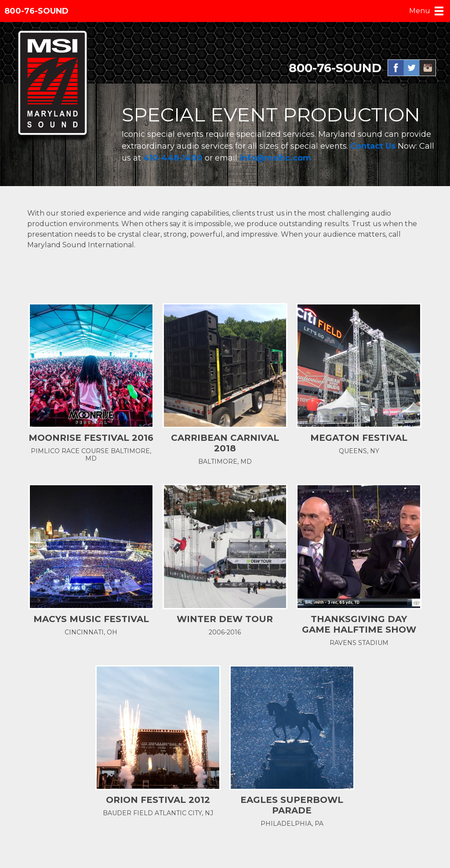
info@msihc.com (276, 158)
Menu (420, 11)
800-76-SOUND (36, 11)
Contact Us (374, 146)
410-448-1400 (173, 158)
